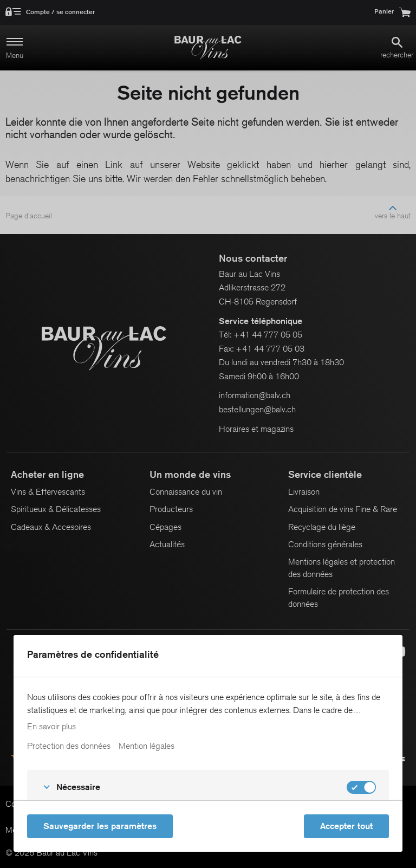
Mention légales (147, 746)
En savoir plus (51, 727)
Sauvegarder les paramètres (100, 826)
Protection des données (69, 746)
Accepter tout (346, 826)
